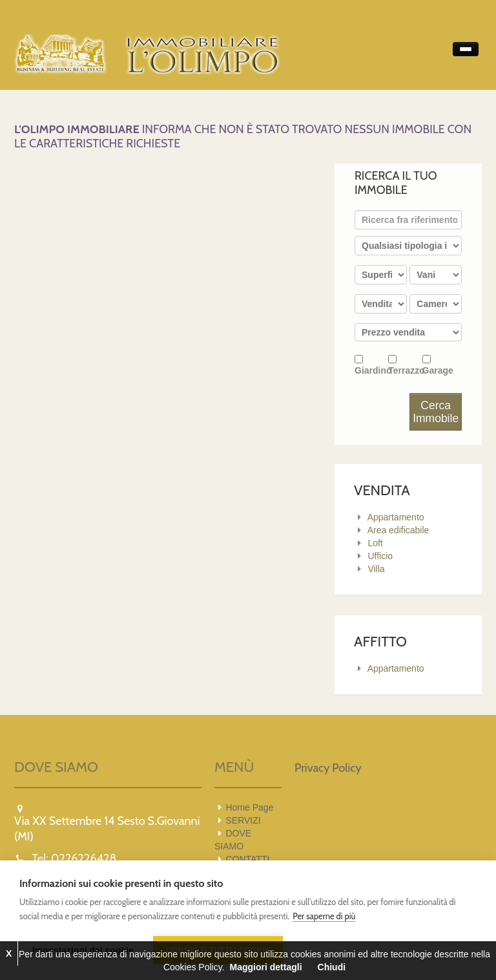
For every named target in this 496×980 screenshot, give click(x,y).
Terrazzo (405, 365)
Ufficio (380, 556)
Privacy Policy (328, 768)
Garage (438, 365)
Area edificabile (398, 530)
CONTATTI (248, 859)
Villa (376, 569)
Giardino (371, 365)
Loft (375, 543)
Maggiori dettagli (266, 967)
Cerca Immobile (436, 412)
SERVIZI (243, 820)
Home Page (250, 807)
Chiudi (332, 967)
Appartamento (396, 517)
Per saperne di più (324, 916)
